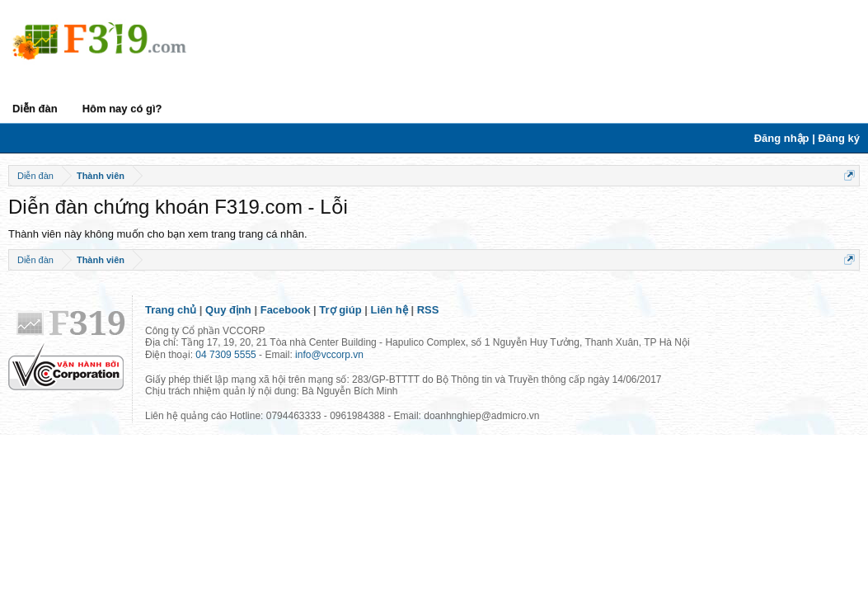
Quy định (228, 310)
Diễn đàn (35, 108)
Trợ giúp (340, 310)
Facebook (286, 310)
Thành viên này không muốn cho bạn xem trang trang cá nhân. (158, 234)
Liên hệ (389, 310)
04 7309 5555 (225, 355)
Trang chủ (171, 310)
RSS (428, 310)
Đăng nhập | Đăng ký (807, 138)
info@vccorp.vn (329, 355)
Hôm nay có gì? (122, 108)
